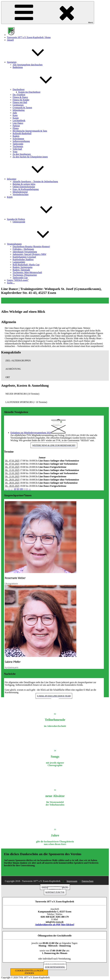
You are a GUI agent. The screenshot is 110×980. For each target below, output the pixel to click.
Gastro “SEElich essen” (18, 280)
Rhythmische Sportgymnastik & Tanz (30, 131)
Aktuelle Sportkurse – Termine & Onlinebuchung (35, 181)
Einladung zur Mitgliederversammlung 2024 (31, 433)
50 (18, 489)
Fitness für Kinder (21, 100)
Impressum (72, 881)
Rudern (16, 136)
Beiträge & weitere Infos (24, 184)
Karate (16, 118)
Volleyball (17, 149)
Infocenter (33, 179)
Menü (48, 13)
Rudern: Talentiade (21, 270)
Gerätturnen (18, 105)
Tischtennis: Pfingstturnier (25, 275)
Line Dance (18, 123)
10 (15, 489)
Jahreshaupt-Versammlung (25, 252)
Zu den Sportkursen (22, 154)
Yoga (15, 152)
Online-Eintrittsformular (24, 187)
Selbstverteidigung (21, 141)
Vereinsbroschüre (21, 194)
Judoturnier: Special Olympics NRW (29, 254)
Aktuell (10, 40)
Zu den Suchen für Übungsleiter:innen (30, 157)
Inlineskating (19, 110)
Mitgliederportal (20, 192)
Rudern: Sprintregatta (22, 267)
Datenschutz (88, 881)
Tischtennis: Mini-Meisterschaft (27, 272)
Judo (15, 113)
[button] (55, 361)
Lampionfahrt (19, 262)
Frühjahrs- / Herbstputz (23, 249)
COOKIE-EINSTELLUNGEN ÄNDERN (29, 972)
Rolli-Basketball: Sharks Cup (26, 265)
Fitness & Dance (20, 97)
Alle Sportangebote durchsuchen (28, 65)
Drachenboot (40, 89)
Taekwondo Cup (20, 278)
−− (9, 489)
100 (21, 489)
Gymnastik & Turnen (22, 108)
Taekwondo (18, 144)
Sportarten (33, 62)
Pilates (16, 128)
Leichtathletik (19, 120)
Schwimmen (18, 139)
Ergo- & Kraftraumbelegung (26, 189)
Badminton (18, 67)
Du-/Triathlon (19, 95)
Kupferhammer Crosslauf (24, 257)
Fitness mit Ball (20, 102)
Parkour (16, 126)
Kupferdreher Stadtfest (23, 259)
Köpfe (10, 197)
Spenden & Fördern (37, 219)
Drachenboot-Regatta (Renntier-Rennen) (31, 246)
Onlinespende (19, 222)
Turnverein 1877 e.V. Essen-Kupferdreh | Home (29, 37)
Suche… (11, 283)
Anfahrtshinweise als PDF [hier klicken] (55, 925)
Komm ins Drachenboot (29, 92)
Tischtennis (18, 146)
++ (27, 489)
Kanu (15, 115)
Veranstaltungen (36, 244)
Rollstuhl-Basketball (22, 133)
